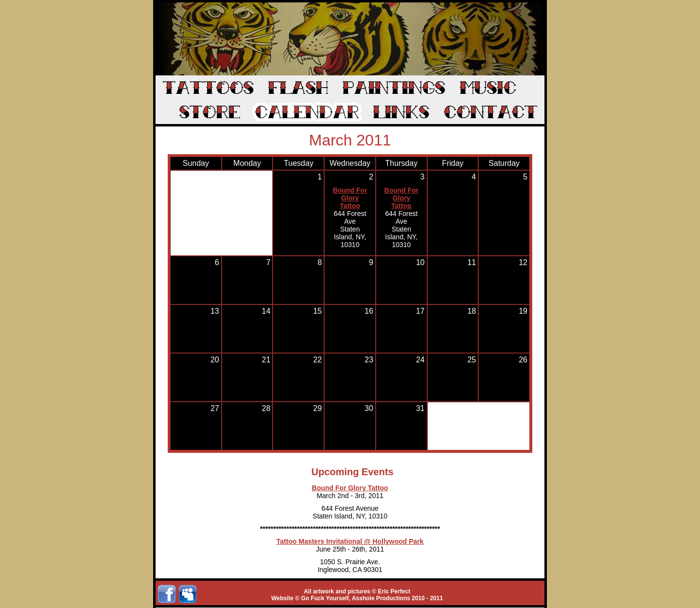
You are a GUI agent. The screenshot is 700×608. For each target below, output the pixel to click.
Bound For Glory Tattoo (350, 198)
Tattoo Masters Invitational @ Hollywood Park (350, 541)
